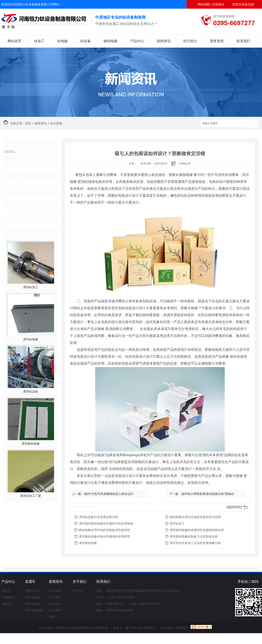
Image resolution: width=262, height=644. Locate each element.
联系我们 (243, 41)
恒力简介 (190, 41)
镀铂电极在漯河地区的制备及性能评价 (104, 530)
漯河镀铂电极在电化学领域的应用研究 (104, 536)
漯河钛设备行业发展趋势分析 (98, 517)
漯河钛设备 (30, 391)
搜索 (251, 124)
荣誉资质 (217, 41)
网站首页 (14, 41)
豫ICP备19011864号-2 (141, 628)
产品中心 (137, 41)
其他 (14, 218)
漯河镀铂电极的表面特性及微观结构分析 (197, 530)
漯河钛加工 (30, 287)
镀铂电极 (110, 41)
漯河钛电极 (30, 339)
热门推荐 (18, 232)
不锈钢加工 (9, 597)
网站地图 (204, 4)
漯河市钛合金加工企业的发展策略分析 (195, 543)
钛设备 (86, 41)
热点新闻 (56, 123)
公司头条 (18, 163)
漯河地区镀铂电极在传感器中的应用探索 (106, 523)
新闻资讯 (164, 41)
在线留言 (218, 4)
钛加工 (39, 41)
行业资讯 (18, 176)
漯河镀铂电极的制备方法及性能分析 (194, 536)
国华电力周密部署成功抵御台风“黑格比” (208, 494)
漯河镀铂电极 (30, 444)
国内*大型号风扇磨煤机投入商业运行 (109, 494)
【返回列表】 (234, 507)
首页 (28, 123)
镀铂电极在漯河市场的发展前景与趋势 (195, 517)
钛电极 (62, 41)
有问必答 (18, 190)
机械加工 (7, 604)
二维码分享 (184, 164)
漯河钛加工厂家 (30, 496)
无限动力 (182, 628)
